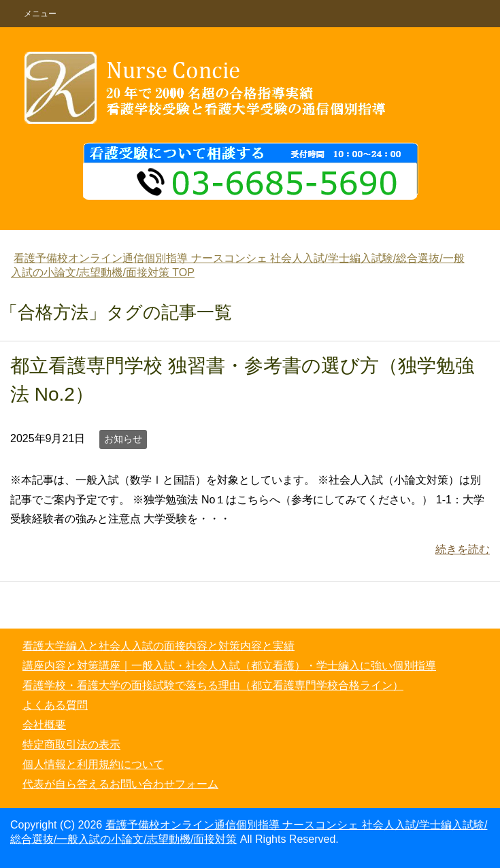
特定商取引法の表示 (71, 745)
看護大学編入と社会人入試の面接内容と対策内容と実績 (159, 646)
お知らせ (123, 439)
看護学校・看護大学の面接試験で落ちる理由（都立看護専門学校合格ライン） (213, 685)
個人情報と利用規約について (93, 764)
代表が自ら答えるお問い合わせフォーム (120, 784)
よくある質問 (55, 705)
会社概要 (44, 725)
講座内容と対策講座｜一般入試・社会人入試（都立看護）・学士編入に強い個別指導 (229, 666)
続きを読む (463, 549)
